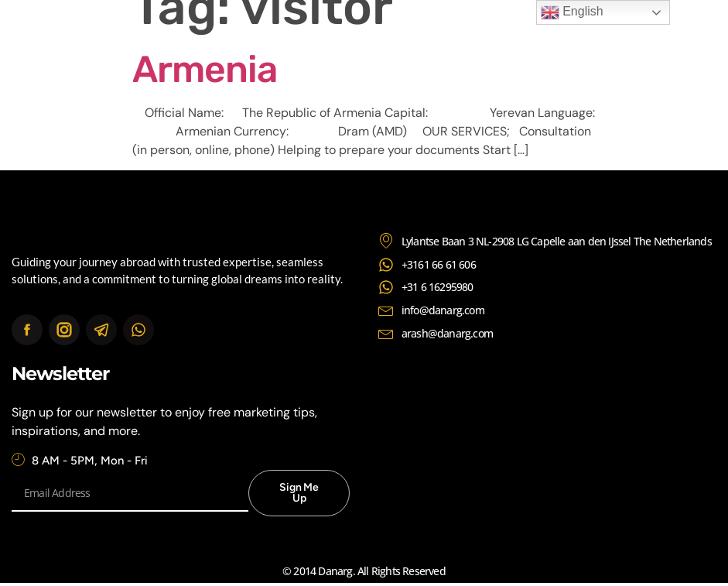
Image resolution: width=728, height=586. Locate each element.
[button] (667, 25)
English (572, 12)
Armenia (205, 69)
